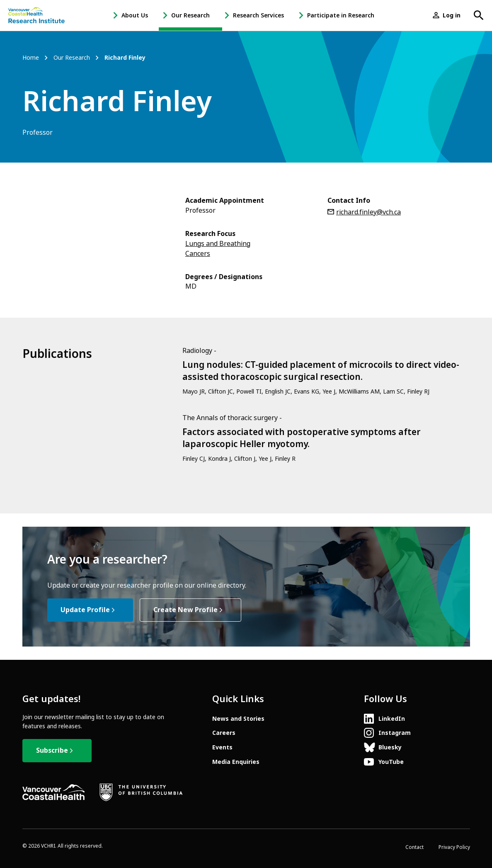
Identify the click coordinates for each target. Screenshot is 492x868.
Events (222, 747)
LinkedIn (392, 719)
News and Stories (238, 719)
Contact (414, 847)
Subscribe (52, 750)
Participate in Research (341, 15)
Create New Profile (185, 610)
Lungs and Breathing (218, 244)
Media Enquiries (236, 762)
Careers (224, 733)
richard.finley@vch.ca (368, 212)
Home (31, 58)
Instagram (395, 733)
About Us (135, 15)
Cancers (198, 254)
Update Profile (85, 610)
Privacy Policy (454, 847)
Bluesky (390, 747)
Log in (452, 15)
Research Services (258, 15)
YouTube (391, 762)
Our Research (190, 15)
